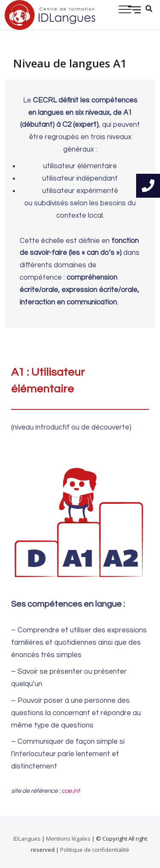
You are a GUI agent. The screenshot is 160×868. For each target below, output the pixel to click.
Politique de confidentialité (95, 850)
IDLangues (27, 839)
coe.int (71, 791)
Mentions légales (68, 839)
